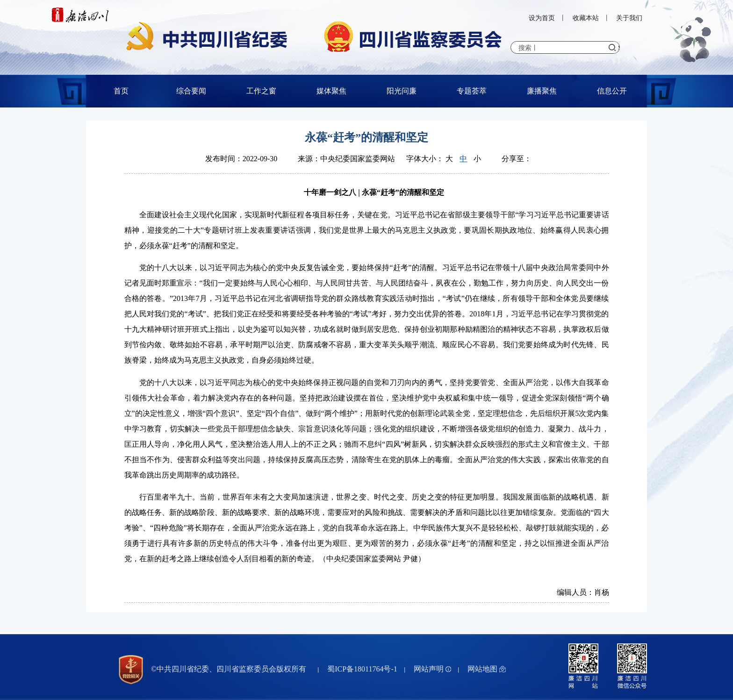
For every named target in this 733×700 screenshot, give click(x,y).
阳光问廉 (402, 91)
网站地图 (487, 669)
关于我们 (629, 18)
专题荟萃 (472, 91)
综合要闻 (191, 91)
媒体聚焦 (331, 91)
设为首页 (542, 18)
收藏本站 (586, 18)
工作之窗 (261, 91)
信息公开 (612, 91)
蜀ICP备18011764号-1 (362, 669)
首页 (121, 91)
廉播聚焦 (542, 91)
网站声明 (432, 669)
